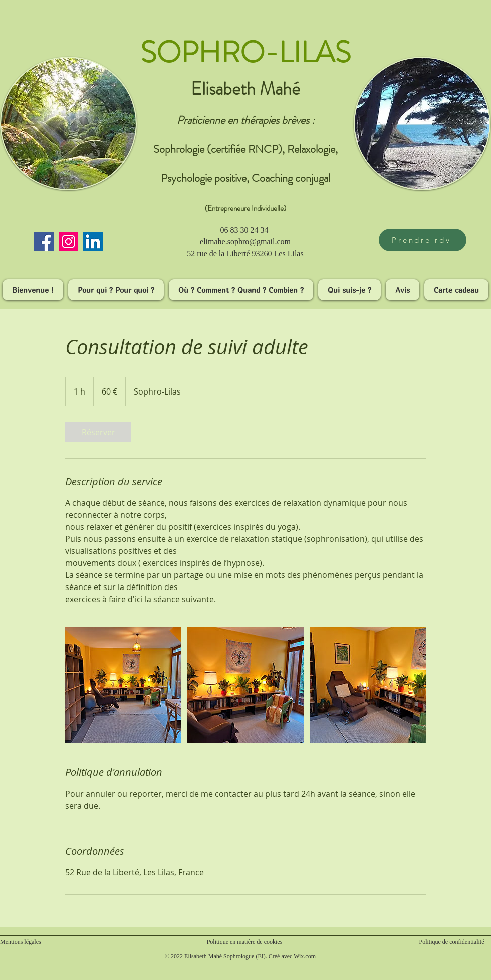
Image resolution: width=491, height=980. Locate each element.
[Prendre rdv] (423, 240)
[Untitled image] (123, 685)
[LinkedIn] (93, 241)
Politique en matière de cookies (245, 942)
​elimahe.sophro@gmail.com (245, 241)
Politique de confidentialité (452, 942)
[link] (98, 432)
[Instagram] (68, 241)
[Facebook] (44, 241)
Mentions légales (21, 942)
